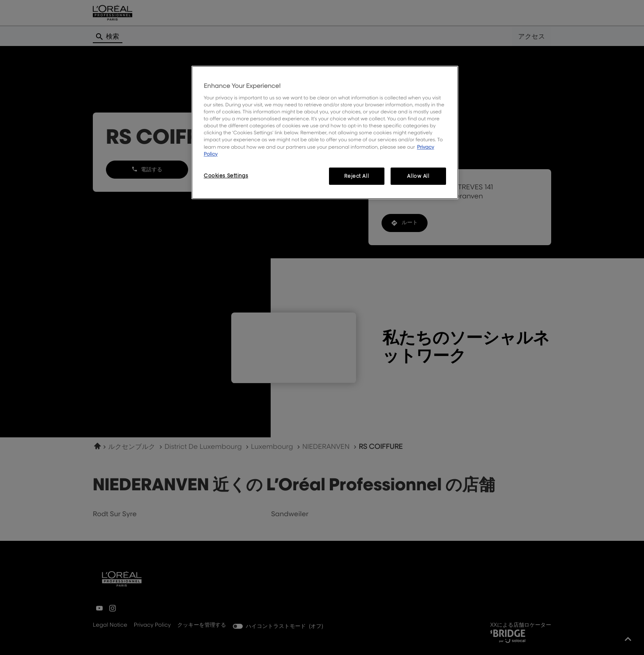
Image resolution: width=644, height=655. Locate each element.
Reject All (356, 176)
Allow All (418, 176)
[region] (325, 132)
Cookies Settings (226, 176)
